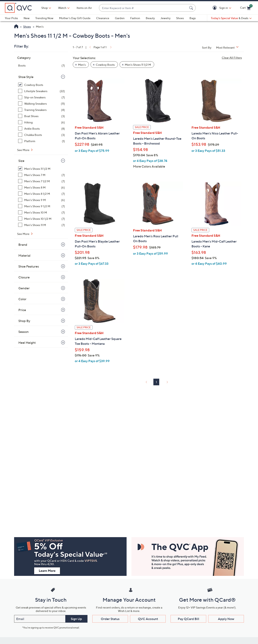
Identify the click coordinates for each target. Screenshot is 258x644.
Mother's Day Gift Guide (75, 18)
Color (22, 299)
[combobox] (143, 8)
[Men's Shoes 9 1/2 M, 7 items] (42, 206)
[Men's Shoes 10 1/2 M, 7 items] (42, 219)
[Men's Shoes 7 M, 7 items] (42, 175)
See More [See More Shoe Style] (24, 150)
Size (21, 161)
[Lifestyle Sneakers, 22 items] (42, 91)
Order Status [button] (110, 619)
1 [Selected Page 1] (156, 382)
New (27, 18)
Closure (24, 277)
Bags (193, 18)
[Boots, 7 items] (42, 65)
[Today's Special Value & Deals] (231, 18)
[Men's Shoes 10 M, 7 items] (42, 212)
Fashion (135, 18)
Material (24, 255)
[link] (90, 47)
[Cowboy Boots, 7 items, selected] (42, 85)
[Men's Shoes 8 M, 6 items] (42, 187)
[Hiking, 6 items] (42, 122)
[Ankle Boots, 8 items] (42, 129)
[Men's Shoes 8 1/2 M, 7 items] (42, 194)
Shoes (180, 18)
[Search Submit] (192, 8)
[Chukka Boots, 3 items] (42, 135)
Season (23, 332)
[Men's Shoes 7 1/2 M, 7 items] (42, 181)
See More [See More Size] (24, 234)
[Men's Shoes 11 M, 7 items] (42, 225)
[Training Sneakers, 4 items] (42, 110)
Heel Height (27, 343)
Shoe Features (29, 266)
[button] (215, 8)
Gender (24, 288)
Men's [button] (82, 65)
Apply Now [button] (226, 619)
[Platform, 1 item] (42, 141)
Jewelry (165, 18)
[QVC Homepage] (16, 27)
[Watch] (62, 8)
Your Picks (11, 18)
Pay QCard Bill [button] (188, 619)
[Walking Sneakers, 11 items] (42, 104)
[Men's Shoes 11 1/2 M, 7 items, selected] (42, 169)
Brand (23, 245)
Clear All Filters (232, 58)
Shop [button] (45, 8)
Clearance (103, 18)
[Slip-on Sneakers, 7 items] (42, 97)
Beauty (150, 18)
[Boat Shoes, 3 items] (42, 116)
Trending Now (44, 18)
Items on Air (84, 8)
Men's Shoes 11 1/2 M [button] (138, 65)
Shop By (24, 321)
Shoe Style (26, 77)
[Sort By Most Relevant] (229, 47)
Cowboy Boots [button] (105, 65)
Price (22, 310)
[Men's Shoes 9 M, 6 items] (42, 200)
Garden (120, 18)
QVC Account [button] (148, 619)
